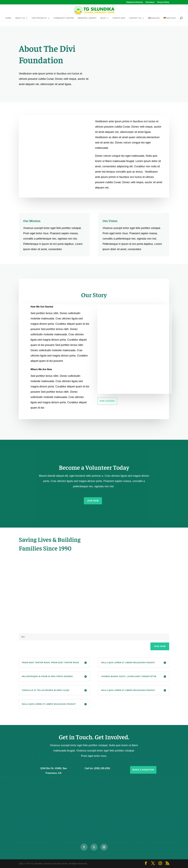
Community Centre (64, 18)
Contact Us (135, 18)
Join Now (93, 501)
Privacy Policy (163, 2)
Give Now (160, 646)
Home (8, 18)
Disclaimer (150, 2)
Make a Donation (143, 770)
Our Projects (39, 18)
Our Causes (107, 401)
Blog (103, 18)
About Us (20, 18)
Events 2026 (119, 18)
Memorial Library (87, 18)
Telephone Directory (134, 2)
